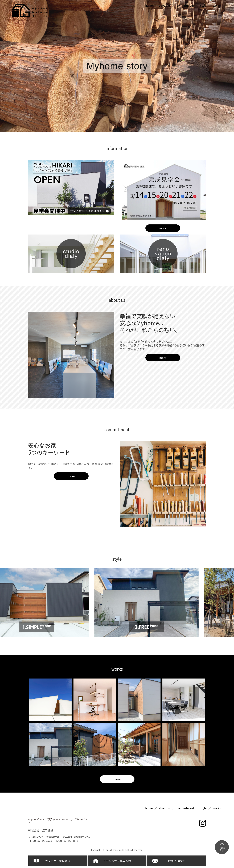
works (217, 5)
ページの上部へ (222, 847)
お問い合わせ (176, 861)
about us (165, 5)
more (163, 228)
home (149, 5)
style (203, 5)
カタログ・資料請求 (58, 861)
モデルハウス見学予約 (117, 861)
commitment (185, 5)
